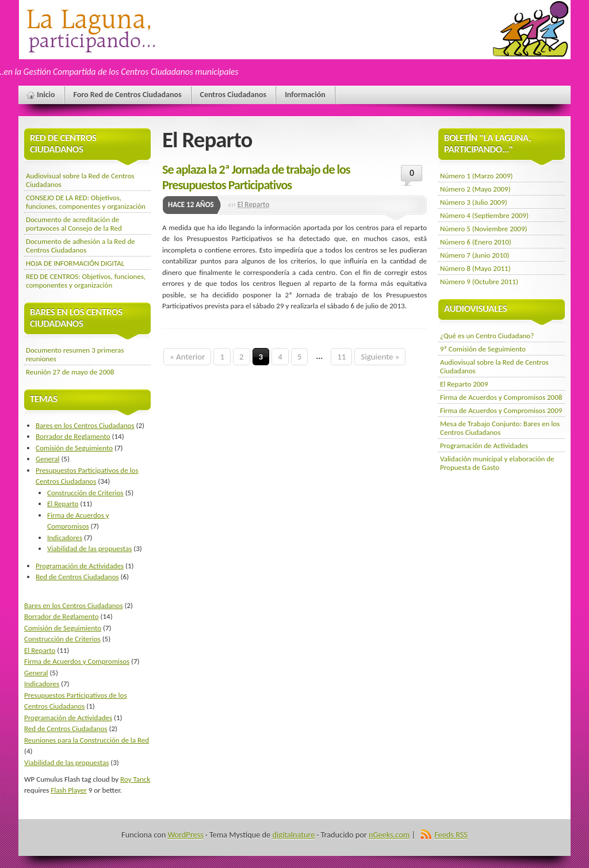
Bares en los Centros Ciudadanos (85, 425)
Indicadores (65, 538)
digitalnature (293, 835)
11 (341, 357)
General (47, 459)
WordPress (185, 835)
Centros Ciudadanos (234, 95)
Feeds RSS (451, 835)
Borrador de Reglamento (73, 436)
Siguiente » (380, 357)
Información (305, 95)
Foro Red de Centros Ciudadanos (128, 95)
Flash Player (68, 790)
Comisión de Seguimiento (74, 448)
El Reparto (254, 204)
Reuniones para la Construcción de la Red (87, 740)
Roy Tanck (135, 779)
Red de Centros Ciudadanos (77, 577)
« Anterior (187, 357)
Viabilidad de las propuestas (89, 548)
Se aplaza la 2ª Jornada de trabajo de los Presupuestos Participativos (256, 177)
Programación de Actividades (80, 566)
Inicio (46, 95)
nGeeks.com (389, 835)
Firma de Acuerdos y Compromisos (77, 661)
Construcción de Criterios (85, 493)
